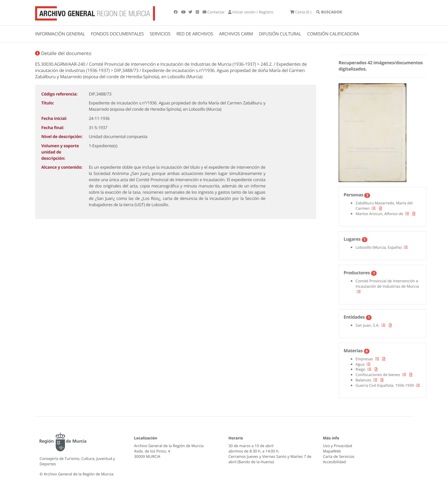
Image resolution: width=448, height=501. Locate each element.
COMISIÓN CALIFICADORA (333, 34)
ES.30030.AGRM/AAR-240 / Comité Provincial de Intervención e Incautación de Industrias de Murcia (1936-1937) (145, 64)
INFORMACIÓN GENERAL (60, 34)
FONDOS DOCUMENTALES (117, 34)
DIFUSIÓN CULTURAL (280, 34)
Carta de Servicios (339, 456)
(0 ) (301, 12)
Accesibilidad (335, 462)
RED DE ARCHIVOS (195, 34)
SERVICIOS (160, 34)
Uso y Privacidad (338, 446)
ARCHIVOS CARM (236, 34)
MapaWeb (332, 451)
